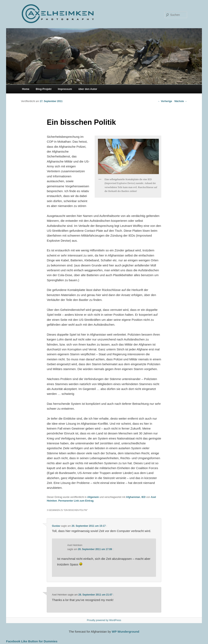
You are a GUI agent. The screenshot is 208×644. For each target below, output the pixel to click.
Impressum (65, 89)
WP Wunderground (125, 632)
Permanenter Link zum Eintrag (76, 501)
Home (26, 89)
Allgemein (93, 497)
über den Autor (88, 89)
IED (143, 497)
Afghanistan (133, 497)
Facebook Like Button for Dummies (32, 641)
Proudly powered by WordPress (104, 620)
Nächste (181, 101)
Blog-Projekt (44, 89)
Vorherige (165, 101)
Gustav (56, 526)
